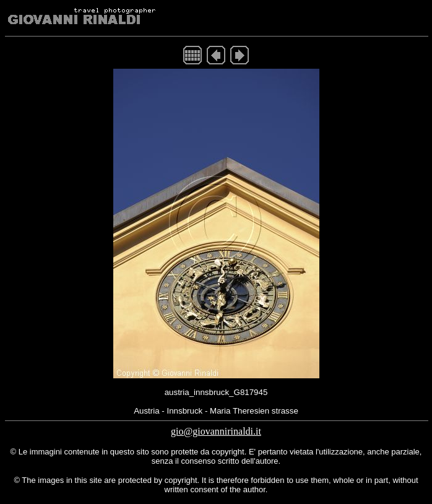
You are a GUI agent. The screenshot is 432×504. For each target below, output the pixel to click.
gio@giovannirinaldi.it (216, 431)
